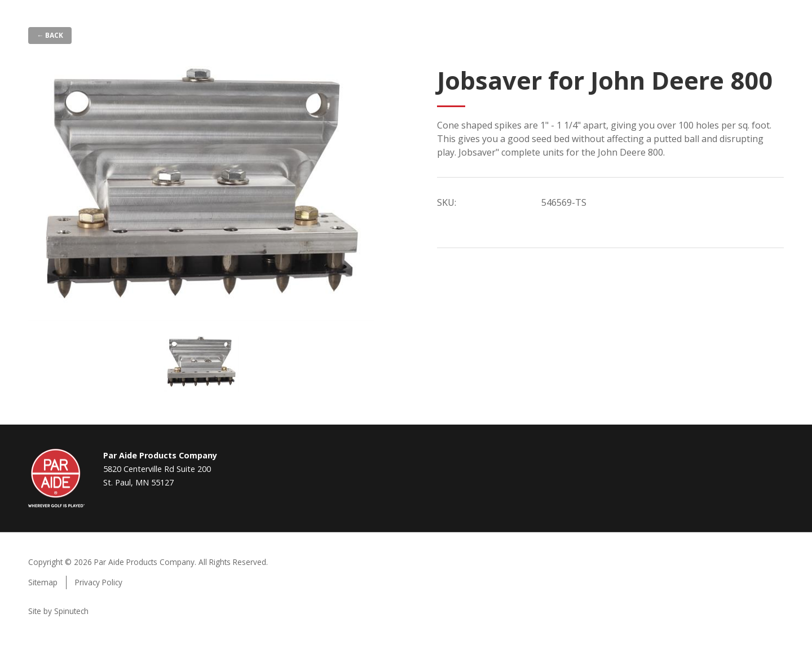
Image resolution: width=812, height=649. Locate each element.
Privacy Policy (99, 582)
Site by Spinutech (58, 611)
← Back (50, 35)
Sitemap (43, 582)
